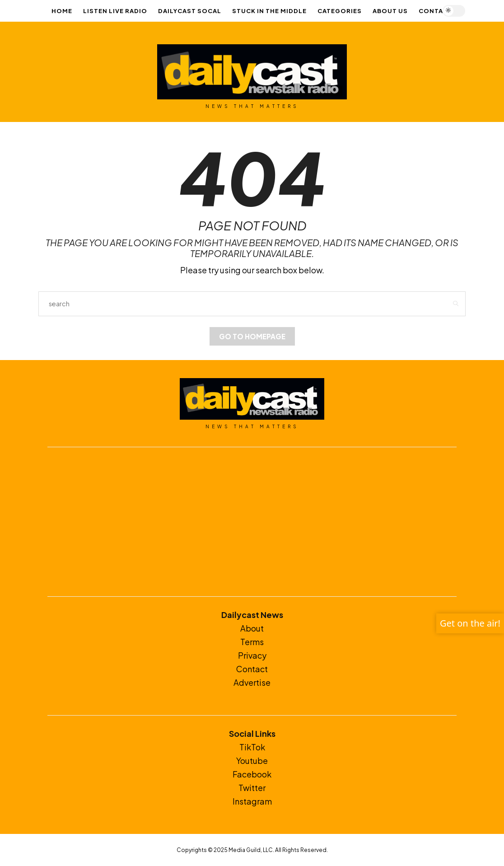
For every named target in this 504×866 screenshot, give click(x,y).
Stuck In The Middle (269, 11)
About (252, 628)
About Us (390, 11)
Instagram (252, 801)
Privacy (252, 655)
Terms (252, 642)
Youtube (252, 761)
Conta (248, 669)
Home (62, 11)
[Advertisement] (252, 522)
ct (264, 669)
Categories (340, 11)
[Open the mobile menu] (480, 11)
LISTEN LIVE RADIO (115, 11)
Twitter (252, 788)
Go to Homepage (252, 336)
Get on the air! (470, 623)
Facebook (252, 774)
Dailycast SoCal (190, 11)
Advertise (252, 682)
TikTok (252, 747)
